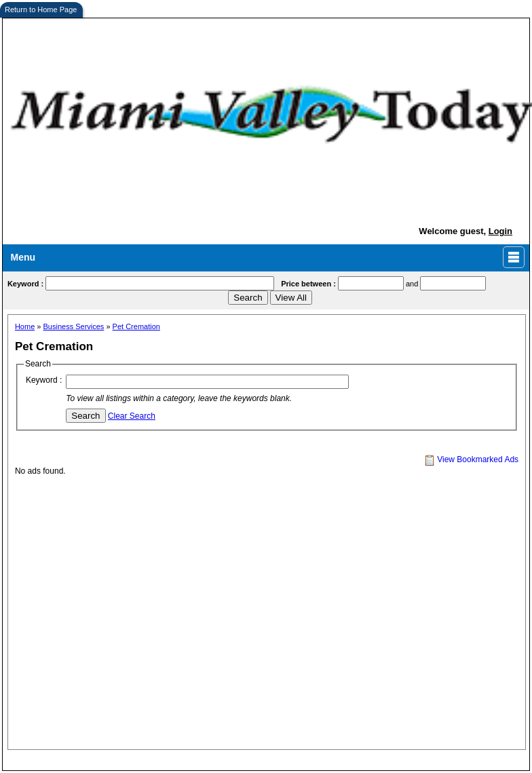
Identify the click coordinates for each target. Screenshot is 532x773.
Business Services (74, 326)
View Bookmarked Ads (471, 459)
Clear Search (132, 416)
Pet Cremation (136, 326)
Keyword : (44, 380)
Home (25, 326)
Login (500, 231)
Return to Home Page (41, 10)
